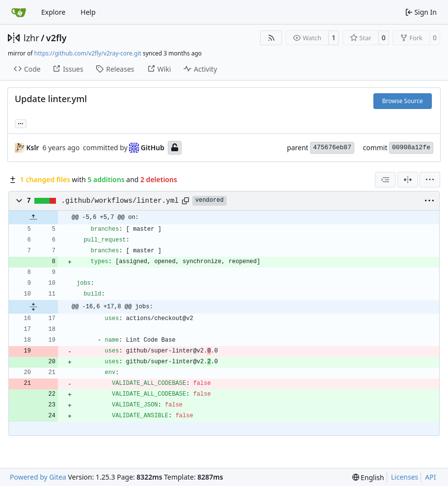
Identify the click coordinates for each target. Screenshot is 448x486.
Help (88, 12)
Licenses (405, 477)
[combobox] (385, 180)
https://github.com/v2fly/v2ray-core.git (88, 53)
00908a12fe (411, 148)
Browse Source (403, 101)
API (430, 477)
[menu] (430, 180)
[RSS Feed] (271, 38)
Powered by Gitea (38, 477)
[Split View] (408, 180)
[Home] (19, 12)
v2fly (56, 38)
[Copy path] (185, 201)
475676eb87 (332, 148)
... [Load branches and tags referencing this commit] (21, 123)
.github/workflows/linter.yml (120, 201)
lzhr (31, 38)
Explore (53, 12)
